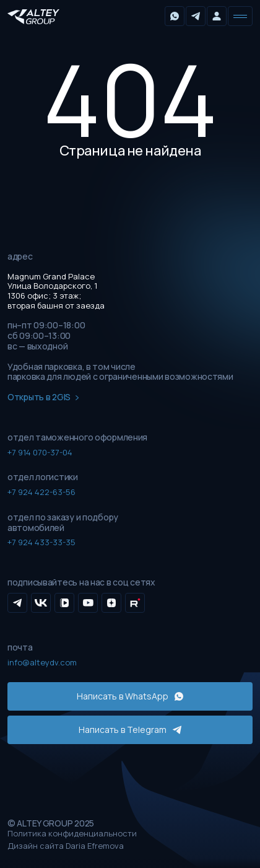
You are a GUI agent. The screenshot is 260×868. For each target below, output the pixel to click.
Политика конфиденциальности (72, 834)
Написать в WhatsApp (130, 696)
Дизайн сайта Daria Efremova (66, 846)
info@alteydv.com (42, 662)
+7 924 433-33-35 (41, 542)
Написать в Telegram (130, 730)
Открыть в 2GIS (43, 397)
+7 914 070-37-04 (40, 452)
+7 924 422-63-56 (41, 492)
